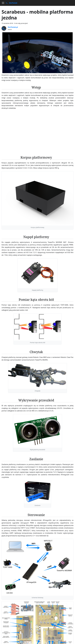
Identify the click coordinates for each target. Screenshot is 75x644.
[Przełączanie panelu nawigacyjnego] (3, 3)
